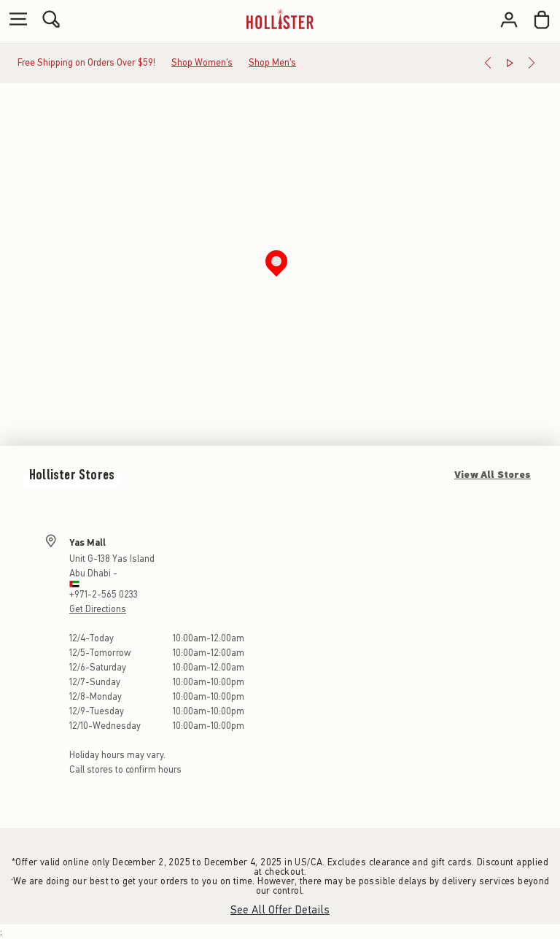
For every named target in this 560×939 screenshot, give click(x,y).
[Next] (532, 63)
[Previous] (488, 63)
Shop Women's (202, 62)
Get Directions (98, 609)
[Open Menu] (15, 20)
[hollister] (280, 19)
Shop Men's (272, 62)
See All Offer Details (280, 910)
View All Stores (493, 475)
